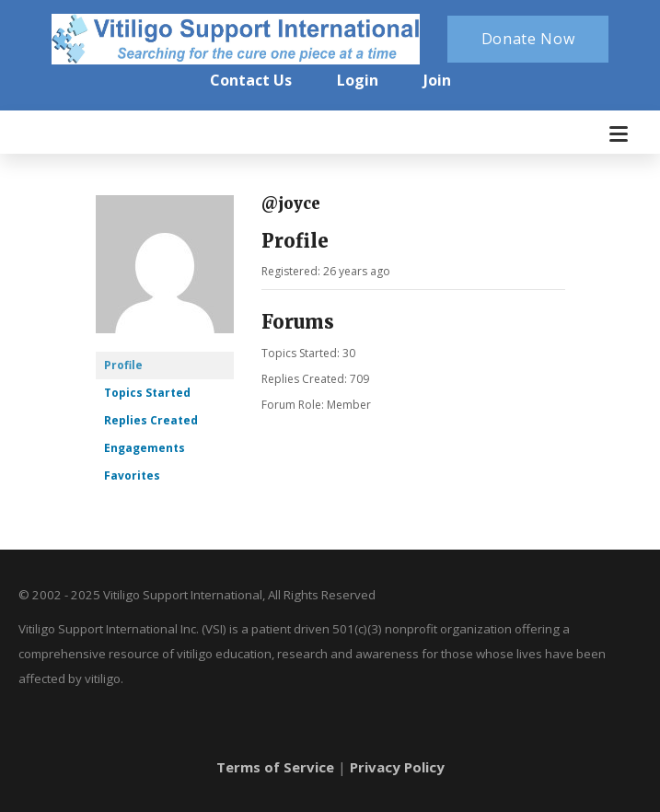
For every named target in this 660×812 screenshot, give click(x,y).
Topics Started (147, 393)
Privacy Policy (397, 767)
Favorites (132, 476)
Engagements (145, 448)
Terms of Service (275, 767)
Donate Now (528, 39)
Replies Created (151, 420)
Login (358, 80)
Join (437, 80)
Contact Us (251, 80)
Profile (123, 365)
